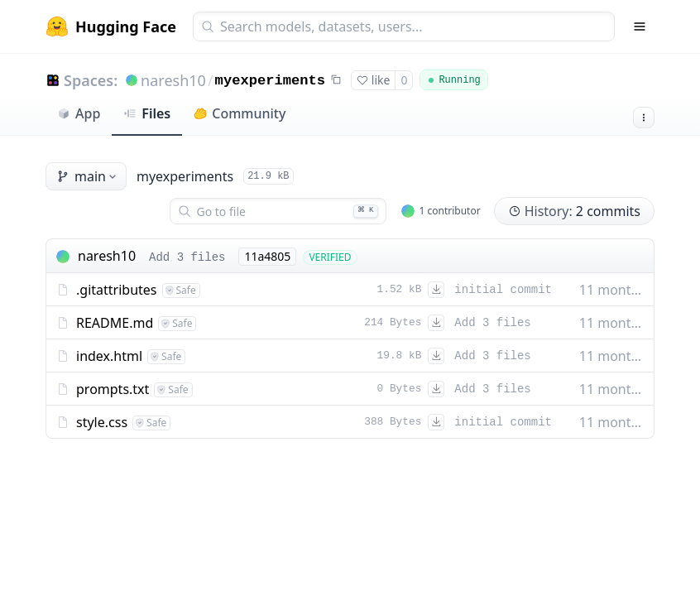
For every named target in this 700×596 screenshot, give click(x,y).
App (79, 113)
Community (240, 113)
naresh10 (173, 80)
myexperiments (270, 81)
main (88, 176)
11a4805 (267, 256)
